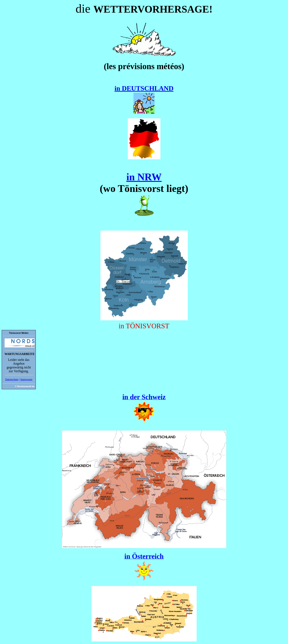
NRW (149, 177)
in (132, 177)
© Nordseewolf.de (25, 386)
